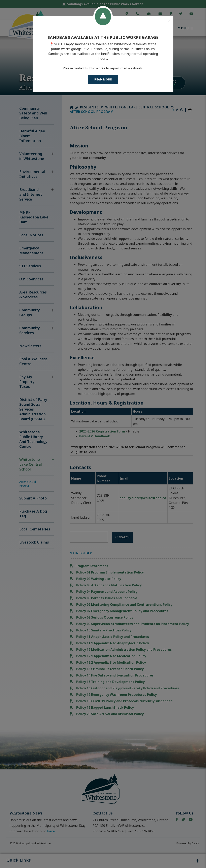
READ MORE (103, 79)
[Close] (169, 22)
